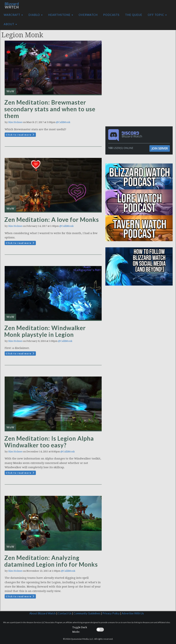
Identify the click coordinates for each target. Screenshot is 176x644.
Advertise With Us (133, 613)
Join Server (160, 148)
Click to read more (20, 135)
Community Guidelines (87, 613)
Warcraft (13, 15)
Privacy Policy (111, 613)
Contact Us (65, 613)
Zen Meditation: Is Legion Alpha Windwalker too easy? (49, 442)
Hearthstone (61, 15)
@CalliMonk (63, 122)
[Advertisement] (140, 51)
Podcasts (111, 15)
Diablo (35, 15)
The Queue (134, 15)
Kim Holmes (15, 122)
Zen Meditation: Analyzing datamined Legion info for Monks (51, 561)
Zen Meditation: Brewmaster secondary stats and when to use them (50, 109)
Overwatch (88, 15)
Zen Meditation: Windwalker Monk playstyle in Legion (45, 331)
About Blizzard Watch (43, 613)
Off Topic (157, 15)
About (10, 24)
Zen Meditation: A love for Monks (52, 219)
